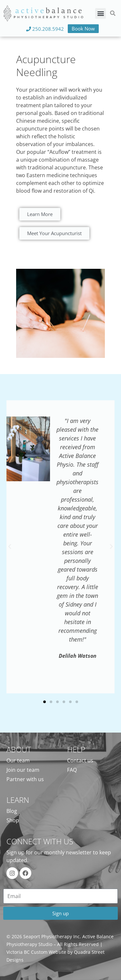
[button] (101, 13)
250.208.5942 (45, 29)
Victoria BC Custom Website (36, 952)
